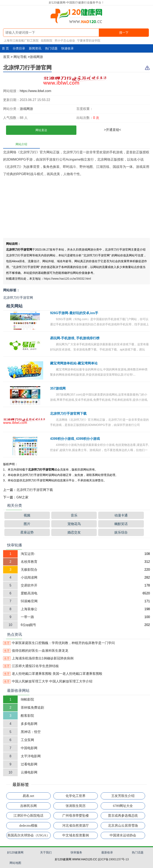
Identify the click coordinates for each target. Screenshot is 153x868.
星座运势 (27, 532)
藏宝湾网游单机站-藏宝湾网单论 (74, 363)
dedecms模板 (28, 826)
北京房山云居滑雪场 (123, 826)
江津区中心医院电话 (28, 816)
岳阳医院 (47, 41)
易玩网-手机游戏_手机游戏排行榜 (75, 338)
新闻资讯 (35, 48)
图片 (27, 524)
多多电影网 (29, 724)
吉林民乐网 (28, 806)
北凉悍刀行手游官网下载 (68, 414)
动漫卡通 (121, 515)
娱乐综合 (121, 532)
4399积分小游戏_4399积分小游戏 (75, 439)
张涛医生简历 (76, 806)
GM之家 (22, 497)
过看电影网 (29, 764)
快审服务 (76, 852)
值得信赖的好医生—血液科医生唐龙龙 (36, 651)
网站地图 (15, 863)
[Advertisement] (77, 209)
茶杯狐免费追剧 (32, 708)
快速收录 (67, 48)
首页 (6, 57)
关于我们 (46, 852)
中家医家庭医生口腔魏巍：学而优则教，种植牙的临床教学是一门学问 (59, 643)
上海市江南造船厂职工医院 (21, 41)
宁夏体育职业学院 (89, 41)
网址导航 (20, 57)
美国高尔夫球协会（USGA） (28, 835)
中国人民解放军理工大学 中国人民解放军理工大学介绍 (48, 681)
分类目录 (19, 48)
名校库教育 (29, 562)
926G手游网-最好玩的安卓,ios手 (74, 313)
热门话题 (51, 48)
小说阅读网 (29, 577)
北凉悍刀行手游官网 (27, 68)
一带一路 (27, 617)
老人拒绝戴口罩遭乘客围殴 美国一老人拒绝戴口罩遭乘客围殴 (53, 674)
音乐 (74, 515)
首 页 (5, 48)
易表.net (28, 796)
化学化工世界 (76, 796)
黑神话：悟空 (31, 732)
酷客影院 (27, 716)
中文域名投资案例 (76, 835)
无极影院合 (29, 570)
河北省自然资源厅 (76, 826)
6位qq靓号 (29, 625)
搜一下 (124, 33)
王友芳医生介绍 (123, 796)
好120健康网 (15, 852)
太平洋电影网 (31, 756)
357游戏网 (58, 388)
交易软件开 (29, 585)
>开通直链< (112, 130)
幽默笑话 (121, 524)
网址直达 (41, 130)
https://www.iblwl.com (35, 91)
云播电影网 (29, 772)
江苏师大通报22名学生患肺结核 (31, 666)
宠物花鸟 (74, 524)
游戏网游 (36, 57)
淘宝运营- (28, 554)
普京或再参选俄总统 (123, 816)
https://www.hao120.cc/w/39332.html (67, 279)
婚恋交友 (74, 532)
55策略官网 (29, 601)
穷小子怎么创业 (65, 41)
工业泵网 (27, 740)
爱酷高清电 (29, 593)
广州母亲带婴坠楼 (76, 816)
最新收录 (107, 852)
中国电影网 (29, 748)
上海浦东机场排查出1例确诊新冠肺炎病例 (38, 658)
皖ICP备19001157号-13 (113, 859)
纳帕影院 (27, 699)
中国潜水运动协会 (123, 835)
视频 (27, 515)
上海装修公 (29, 609)
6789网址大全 (123, 806)
